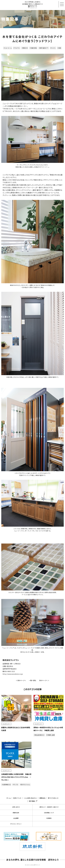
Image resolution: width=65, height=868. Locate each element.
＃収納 (59, 48)
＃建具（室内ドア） (44, 48)
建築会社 (42, 798)
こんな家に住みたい (31, 798)
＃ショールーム (8, 48)
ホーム (9, 798)
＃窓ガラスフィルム (25, 785)
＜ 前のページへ (21, 680)
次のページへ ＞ (44, 680)
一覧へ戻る (32, 680)
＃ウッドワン (17, 48)
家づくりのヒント (53, 798)
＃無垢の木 (25, 48)
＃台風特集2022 (6, 785)
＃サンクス (15, 785)
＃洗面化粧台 (33, 48)
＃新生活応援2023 (39, 735)
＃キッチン (53, 48)
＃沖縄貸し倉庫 (50, 735)
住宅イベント (17, 798)
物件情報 (33, 801)
